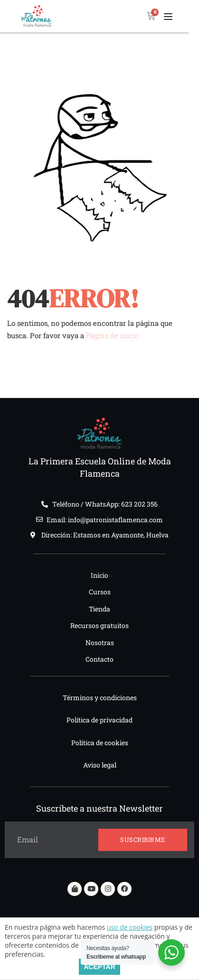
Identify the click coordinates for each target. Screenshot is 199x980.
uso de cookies (130, 927)
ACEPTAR (99, 967)
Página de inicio (112, 335)
